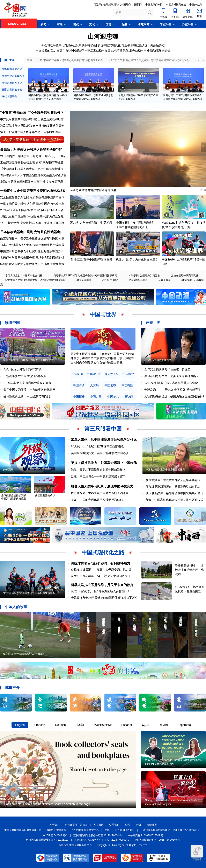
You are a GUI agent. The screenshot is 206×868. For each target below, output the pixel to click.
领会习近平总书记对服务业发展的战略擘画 (69, 45)
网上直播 (9, 60)
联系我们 (114, 825)
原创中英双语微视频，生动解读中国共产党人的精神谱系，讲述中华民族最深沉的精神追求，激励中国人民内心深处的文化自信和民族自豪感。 (102, 358)
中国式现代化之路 (103, 553)
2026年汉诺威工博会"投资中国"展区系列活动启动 (32, 210)
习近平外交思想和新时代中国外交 (112, 5)
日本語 (80, 725)
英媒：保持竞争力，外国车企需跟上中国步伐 (104, 463)
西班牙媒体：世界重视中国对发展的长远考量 (100, 493)
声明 (138, 825)
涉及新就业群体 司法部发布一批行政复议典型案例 (32, 126)
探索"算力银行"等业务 (50, 162)
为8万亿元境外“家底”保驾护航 (23, 369)
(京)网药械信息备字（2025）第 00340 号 (158, 840)
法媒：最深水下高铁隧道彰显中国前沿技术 (98, 470)
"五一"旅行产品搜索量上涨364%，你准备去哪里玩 (32, 223)
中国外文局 (196, 5)
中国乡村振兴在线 (176, 5)
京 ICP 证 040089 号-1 (55, 835)
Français (40, 725)
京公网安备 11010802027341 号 (146, 835)
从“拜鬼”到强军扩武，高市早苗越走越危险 (171, 383)
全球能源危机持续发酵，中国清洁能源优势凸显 (15, 497)
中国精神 (79, 397)
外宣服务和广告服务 (76, 825)
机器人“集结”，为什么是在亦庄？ (137, 259)
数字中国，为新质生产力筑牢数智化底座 (29, 390)
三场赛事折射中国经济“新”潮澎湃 (25, 376)
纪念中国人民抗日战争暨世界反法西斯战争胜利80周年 (35, 280)
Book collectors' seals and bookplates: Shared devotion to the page (47, 804)
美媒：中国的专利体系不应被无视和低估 (97, 500)
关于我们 (54, 825)
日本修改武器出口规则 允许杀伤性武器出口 (32, 232)
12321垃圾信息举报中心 (85, 830)
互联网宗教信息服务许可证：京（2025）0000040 (102, 840)
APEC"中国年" (110, 280)
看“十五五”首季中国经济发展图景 (91, 259)
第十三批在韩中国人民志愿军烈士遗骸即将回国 (30, 132)
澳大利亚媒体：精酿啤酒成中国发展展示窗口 (175, 493)
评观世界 (153, 323)
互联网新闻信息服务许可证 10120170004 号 (98, 835)
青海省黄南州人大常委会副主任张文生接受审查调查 (33, 175)
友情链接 (152, 825)
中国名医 (122, 223)
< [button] (199, 60)
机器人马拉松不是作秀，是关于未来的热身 (102, 585)
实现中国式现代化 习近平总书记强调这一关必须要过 (131, 45)
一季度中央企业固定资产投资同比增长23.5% (33, 191)
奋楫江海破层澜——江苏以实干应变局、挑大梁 (101, 570)
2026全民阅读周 (138, 280)
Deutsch (60, 725)
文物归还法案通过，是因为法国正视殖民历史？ (175, 396)
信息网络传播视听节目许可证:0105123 (47, 840)
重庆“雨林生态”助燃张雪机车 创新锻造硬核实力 (29, 593)
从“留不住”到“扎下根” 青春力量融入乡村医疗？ (101, 591)
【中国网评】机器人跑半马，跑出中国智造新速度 (32, 169)
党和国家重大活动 (12, 69)
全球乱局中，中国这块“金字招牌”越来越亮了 (173, 390)
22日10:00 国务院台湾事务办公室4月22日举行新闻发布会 (71, 60)
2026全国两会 (84, 280)
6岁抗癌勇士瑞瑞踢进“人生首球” (24, 654)
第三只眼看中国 (103, 429)
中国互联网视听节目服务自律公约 (23, 830)
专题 (61, 238)
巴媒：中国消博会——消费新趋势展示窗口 (98, 476)
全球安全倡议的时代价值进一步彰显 (167, 369)
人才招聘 (98, 825)
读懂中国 (12, 323)
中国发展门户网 (154, 5)
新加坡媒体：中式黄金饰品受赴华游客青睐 (173, 480)
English (20, 725)
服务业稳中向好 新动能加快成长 (150, 50)
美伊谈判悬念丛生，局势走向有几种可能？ (172, 376)
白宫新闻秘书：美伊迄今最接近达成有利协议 (29, 238)
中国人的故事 (16, 607)
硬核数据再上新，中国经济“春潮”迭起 (27, 396)
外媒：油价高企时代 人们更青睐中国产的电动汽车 (32, 204)
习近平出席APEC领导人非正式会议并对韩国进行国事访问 (85, 276)
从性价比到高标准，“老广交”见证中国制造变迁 (101, 576)
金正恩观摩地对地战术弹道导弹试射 (93, 190)
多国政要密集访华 (45, 495)
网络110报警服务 (57, 830)
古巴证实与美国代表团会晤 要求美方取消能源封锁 (32, 258)
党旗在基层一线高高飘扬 (185, 276)
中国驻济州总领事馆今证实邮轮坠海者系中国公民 (32, 251)
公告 (127, 825)
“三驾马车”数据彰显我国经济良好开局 (27, 383)
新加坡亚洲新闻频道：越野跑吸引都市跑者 (173, 487)
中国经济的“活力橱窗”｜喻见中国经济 (60, 50)
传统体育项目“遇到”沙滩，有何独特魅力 (101, 563)
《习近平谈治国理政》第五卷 (144, 276)
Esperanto (184, 725)
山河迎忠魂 (103, 37)
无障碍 (197, 853)
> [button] (203, 60)
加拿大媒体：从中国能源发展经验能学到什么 (104, 440)
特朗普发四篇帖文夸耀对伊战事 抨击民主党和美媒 (32, 264)
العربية (145, 725)
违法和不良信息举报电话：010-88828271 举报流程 (171, 830)
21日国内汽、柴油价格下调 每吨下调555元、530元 (33, 156)
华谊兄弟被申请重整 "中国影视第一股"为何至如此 (32, 216)
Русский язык (103, 725)
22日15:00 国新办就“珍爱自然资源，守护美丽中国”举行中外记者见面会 (150, 60)
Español (127, 725)
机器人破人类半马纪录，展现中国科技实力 (102, 486)
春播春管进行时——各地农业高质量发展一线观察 (189, 570)
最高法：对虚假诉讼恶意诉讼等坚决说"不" (31, 150)
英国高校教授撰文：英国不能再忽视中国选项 (100, 453)
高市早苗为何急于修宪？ (158, 360)
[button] (203, 147)
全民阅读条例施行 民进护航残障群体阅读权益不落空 (104, 598)
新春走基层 (164, 280)
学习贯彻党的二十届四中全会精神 (24, 276)
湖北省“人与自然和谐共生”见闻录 (91, 223)
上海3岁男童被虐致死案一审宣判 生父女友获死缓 (32, 182)
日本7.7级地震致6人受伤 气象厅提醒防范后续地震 (32, 245)
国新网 (138, 5)
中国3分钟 (168, 259)
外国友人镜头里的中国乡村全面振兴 (165, 470)
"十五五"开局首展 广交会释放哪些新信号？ (32, 113)
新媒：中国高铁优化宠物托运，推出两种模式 (175, 500)
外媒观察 (8, 470)
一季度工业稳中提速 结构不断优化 (106, 50)
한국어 (164, 725)
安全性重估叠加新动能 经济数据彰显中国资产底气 (32, 197)
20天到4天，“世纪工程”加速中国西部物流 (97, 446)
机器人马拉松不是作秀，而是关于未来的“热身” (29, 360)
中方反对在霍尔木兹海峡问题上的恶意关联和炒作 (32, 119)
